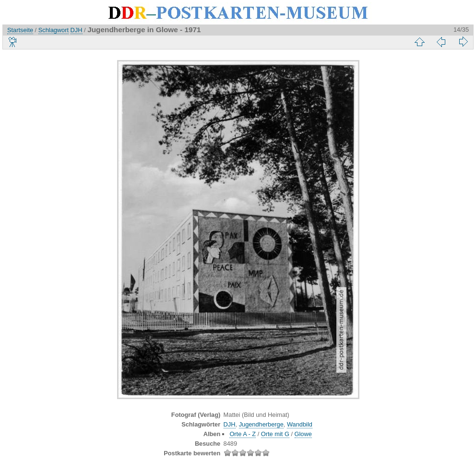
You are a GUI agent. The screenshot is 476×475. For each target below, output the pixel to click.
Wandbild (300, 424)
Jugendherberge (261, 424)
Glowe (303, 434)
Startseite (20, 30)
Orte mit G (275, 434)
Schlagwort (54, 30)
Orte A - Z (243, 434)
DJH (77, 30)
